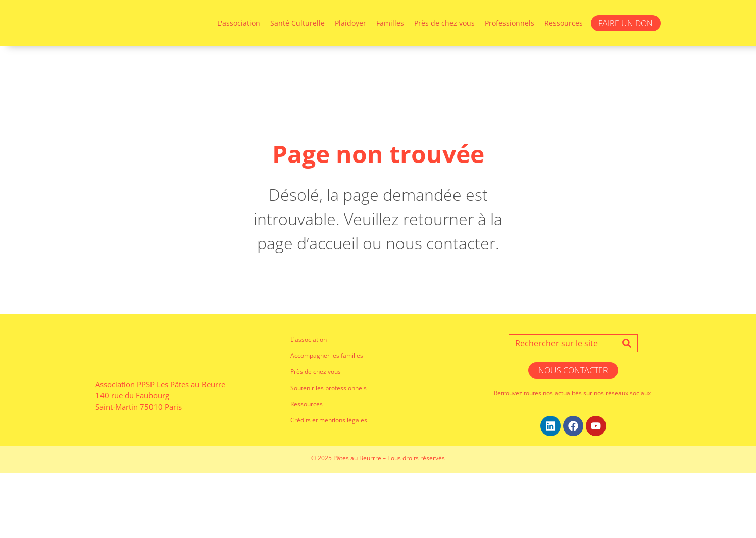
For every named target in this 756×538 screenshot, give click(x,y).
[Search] (627, 408)
